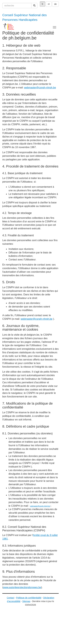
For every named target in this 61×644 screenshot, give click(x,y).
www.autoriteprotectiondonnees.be (22, 587)
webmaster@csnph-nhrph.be (40, 88)
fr (42, 4)
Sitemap (26, 601)
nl (49, 4)
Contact (11, 598)
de (55, 4)
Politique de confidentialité (29, 598)
